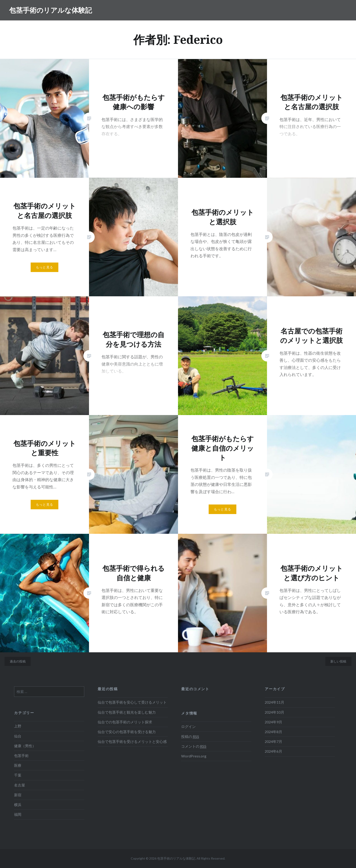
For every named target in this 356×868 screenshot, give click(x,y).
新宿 (18, 795)
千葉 (18, 775)
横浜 (18, 805)
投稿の (190, 737)
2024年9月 (273, 722)
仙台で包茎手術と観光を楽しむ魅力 (127, 712)
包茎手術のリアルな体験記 (51, 10)
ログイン (188, 726)
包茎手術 (21, 755)
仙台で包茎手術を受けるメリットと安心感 (132, 741)
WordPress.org (194, 756)
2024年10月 (274, 712)
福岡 (18, 814)
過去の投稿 (18, 661)
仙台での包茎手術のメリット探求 (125, 722)
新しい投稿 (338, 661)
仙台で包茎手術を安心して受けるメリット (132, 702)
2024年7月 (273, 741)
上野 (18, 726)
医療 (18, 765)
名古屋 (20, 785)
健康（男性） (25, 746)
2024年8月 (273, 732)
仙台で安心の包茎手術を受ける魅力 (127, 732)
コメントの (194, 746)
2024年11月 (274, 702)
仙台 (18, 736)
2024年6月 (273, 751)
